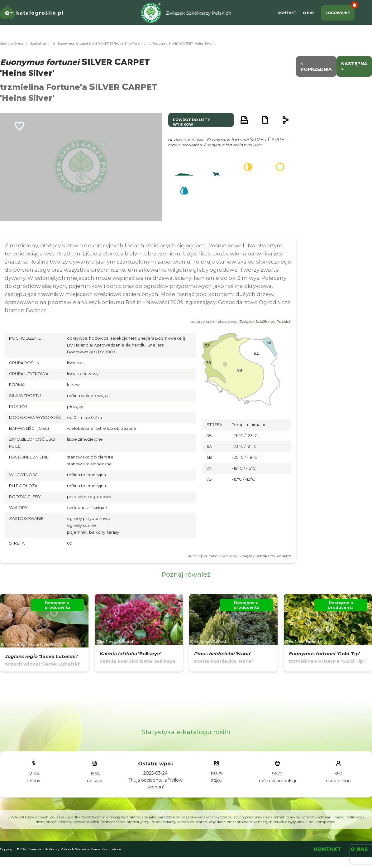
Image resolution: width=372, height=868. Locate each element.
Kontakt (287, 13)
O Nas (309, 13)
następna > (354, 66)
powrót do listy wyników (191, 122)
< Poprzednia (316, 66)
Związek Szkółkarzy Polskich (265, 321)
